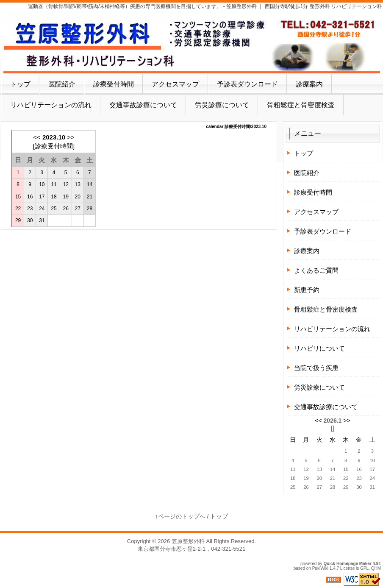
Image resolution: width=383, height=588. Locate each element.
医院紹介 (62, 84)
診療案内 (309, 84)
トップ (20, 84)
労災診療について (222, 105)
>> (71, 137)
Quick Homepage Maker (347, 564)
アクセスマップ (175, 84)
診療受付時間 (114, 84)
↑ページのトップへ (180, 516)
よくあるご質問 (316, 270)
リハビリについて (319, 348)
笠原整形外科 (188, 541)
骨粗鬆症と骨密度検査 (301, 105)
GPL (364, 568)
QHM (376, 568)
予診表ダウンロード (247, 84)
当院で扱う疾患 (316, 368)
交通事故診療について (143, 105)
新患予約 (307, 290)
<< (37, 137)
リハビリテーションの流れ (51, 105)
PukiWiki (320, 568)
